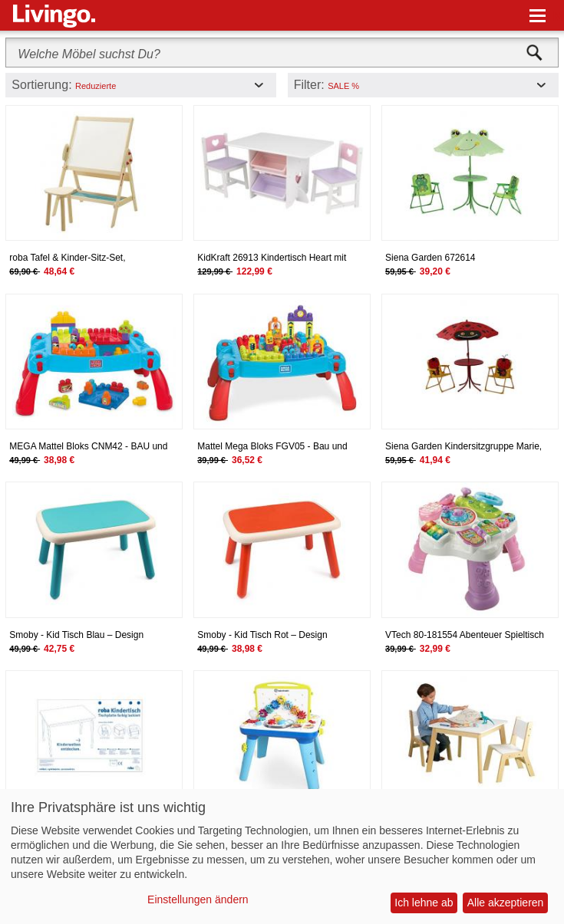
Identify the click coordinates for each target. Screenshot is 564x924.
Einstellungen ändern (198, 899)
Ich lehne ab (424, 903)
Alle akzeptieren (506, 903)
